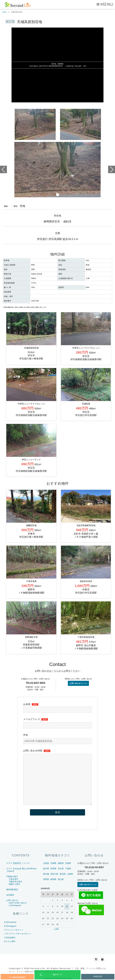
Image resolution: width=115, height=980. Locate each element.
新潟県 (63, 874)
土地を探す (14, 879)
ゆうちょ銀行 (10, 941)
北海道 (46, 863)
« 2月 (56, 929)
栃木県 (46, 869)
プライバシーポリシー (14, 930)
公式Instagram (15, 905)
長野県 (46, 879)
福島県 (61, 863)
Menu (107, 4)
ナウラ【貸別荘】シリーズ (18, 863)
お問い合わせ (12, 900)
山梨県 (70, 874)
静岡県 (53, 879)
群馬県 (53, 869)
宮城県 (53, 863)
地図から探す (15, 884)
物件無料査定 (12, 890)
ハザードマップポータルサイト (18, 934)
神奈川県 (54, 874)
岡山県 (61, 879)
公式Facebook (10, 922)
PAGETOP (98, 977)
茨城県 (68, 863)
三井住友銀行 (10, 938)
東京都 (46, 874)
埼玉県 (61, 869)
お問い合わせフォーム (78, 683)
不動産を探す (12, 876)
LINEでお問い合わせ (18, 903)
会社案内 (10, 895)
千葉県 (68, 869)
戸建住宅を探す (15, 882)
